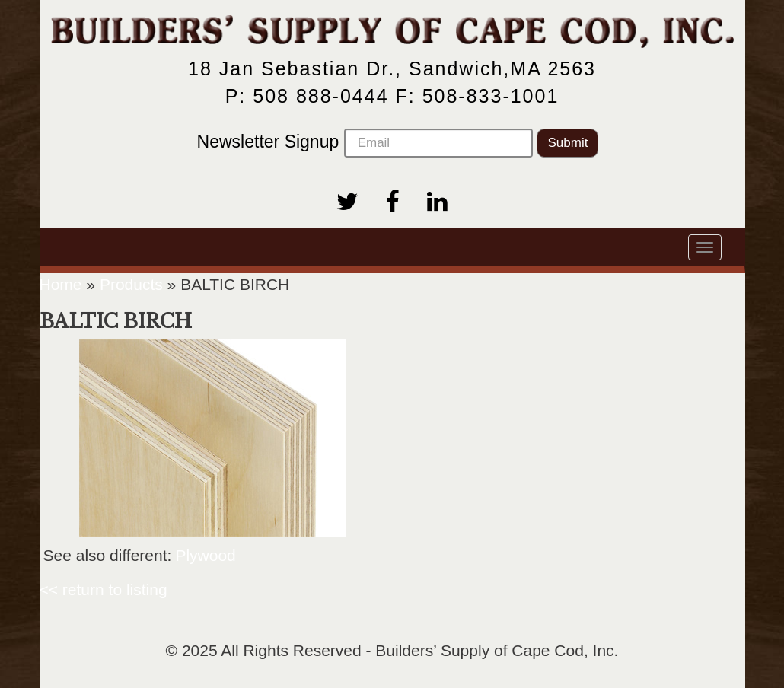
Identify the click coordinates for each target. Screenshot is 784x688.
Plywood (205, 555)
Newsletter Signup (365, 143)
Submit (567, 143)
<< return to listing (104, 589)
